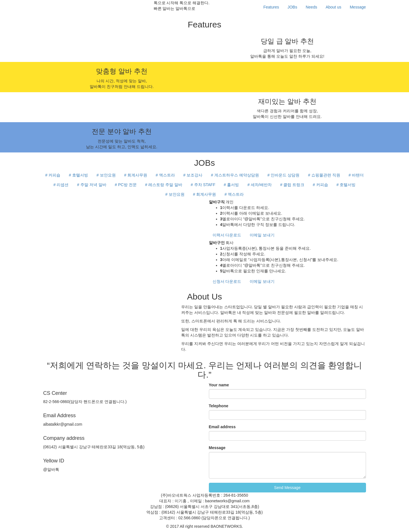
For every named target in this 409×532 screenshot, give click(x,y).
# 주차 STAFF (203, 185)
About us (333, 7)
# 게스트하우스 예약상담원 (235, 175)
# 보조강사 (193, 175)
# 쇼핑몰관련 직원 (324, 175)
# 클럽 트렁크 (292, 185)
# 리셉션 (61, 185)
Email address (222, 427)
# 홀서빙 (232, 185)
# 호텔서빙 (78, 175)
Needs (311, 7)
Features (271, 7)
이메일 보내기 (262, 235)
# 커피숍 (53, 175)
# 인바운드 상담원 (284, 175)
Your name (219, 385)
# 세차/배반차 (260, 185)
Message (358, 7)
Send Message (287, 488)
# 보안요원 (106, 175)
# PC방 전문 (126, 185)
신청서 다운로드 (227, 281)
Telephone (219, 406)
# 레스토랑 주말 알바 (163, 185)
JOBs (292, 7)
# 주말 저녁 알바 (92, 185)
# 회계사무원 (136, 175)
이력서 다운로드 (227, 235)
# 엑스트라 (165, 175)
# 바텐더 (356, 175)
